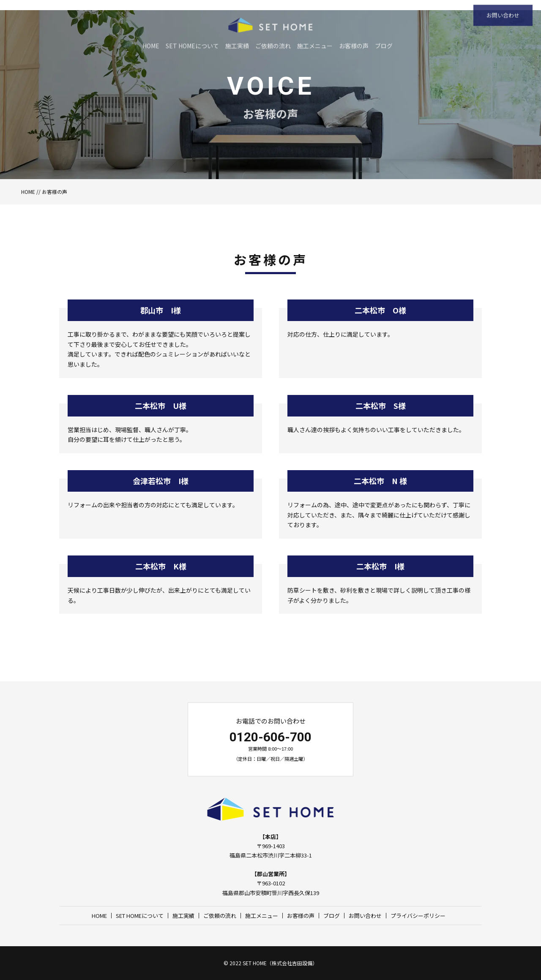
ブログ (332, 916)
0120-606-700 (270, 737)
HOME (28, 192)
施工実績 (183, 916)
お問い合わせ (365, 916)
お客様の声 (301, 916)
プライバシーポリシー (418, 916)
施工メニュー (262, 916)
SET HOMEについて (140, 916)
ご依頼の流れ (220, 916)
